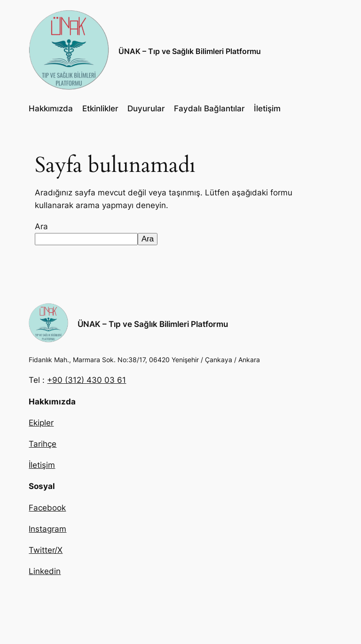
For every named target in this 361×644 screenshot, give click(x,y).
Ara (41, 226)
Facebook (47, 508)
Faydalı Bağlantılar (209, 109)
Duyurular (146, 109)
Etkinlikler (100, 109)
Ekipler (41, 423)
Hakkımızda (51, 109)
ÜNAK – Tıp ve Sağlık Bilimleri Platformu (190, 51)
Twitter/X (46, 550)
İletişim (267, 109)
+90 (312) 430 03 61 (86, 380)
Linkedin (45, 571)
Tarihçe (43, 444)
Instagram (47, 529)
